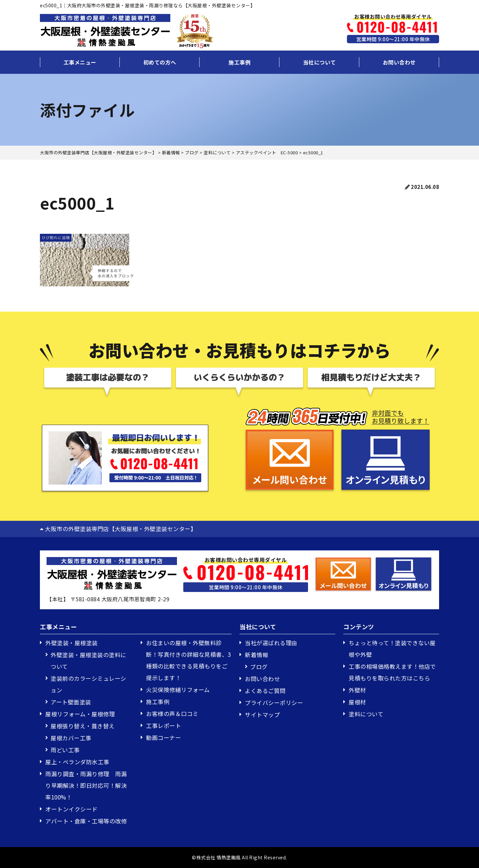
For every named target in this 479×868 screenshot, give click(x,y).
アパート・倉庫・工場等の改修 (86, 821)
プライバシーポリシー (274, 703)
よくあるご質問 (265, 691)
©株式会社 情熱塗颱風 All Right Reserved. (239, 857)
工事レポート (163, 725)
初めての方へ (160, 62)
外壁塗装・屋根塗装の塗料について (88, 660)
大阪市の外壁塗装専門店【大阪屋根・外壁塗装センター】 (118, 529)
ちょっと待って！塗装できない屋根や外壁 (392, 649)
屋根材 (357, 702)
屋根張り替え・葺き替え (83, 726)
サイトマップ (262, 715)
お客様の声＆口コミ (172, 714)
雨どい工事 (65, 750)
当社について (319, 62)
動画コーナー (163, 737)
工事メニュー (80, 62)
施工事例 (239, 62)
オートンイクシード (72, 809)
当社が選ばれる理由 (271, 643)
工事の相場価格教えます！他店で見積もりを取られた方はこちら (392, 672)
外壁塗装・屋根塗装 (72, 643)
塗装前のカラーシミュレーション (88, 684)
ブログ (259, 667)
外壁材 (357, 690)
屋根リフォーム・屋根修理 (80, 714)
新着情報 (256, 655)
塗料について (366, 714)
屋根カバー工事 (71, 738)
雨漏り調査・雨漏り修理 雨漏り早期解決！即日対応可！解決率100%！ (86, 785)
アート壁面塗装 (71, 702)
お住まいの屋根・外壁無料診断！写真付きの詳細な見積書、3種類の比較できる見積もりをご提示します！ (188, 660)
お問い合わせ (399, 62)
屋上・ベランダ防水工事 (77, 762)
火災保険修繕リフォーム (178, 690)
